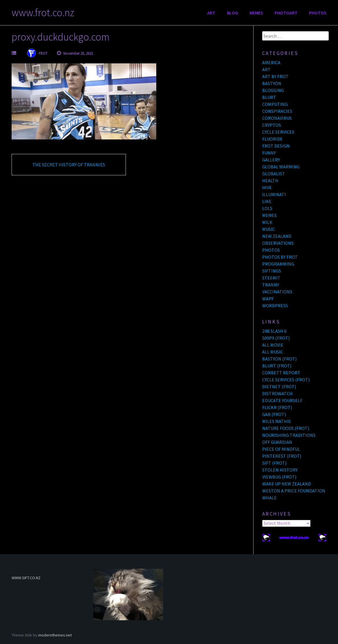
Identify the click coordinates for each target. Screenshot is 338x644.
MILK (267, 222)
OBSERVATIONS (278, 243)
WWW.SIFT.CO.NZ (26, 578)
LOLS (267, 208)
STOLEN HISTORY (280, 470)
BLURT (269, 97)
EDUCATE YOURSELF (282, 400)
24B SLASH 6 (274, 331)
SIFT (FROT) (274, 463)
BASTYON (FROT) (279, 359)
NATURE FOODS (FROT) (286, 428)
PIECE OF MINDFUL (281, 449)
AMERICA (271, 62)
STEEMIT (271, 278)
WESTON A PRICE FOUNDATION (294, 491)
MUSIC (269, 229)
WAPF (268, 299)
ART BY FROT (275, 76)
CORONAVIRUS (277, 118)
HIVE (267, 187)
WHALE (269, 498)
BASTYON (272, 83)
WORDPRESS (275, 306)
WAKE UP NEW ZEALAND (286, 484)
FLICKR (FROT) (277, 407)
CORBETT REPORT (281, 373)
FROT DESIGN (276, 146)
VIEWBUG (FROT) (279, 477)
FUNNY (269, 153)
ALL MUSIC (273, 352)
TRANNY (271, 285)
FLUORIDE (272, 139)
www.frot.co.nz (43, 13)
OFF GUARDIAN (277, 442)
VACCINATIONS (277, 292)
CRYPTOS (272, 125)
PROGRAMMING (278, 264)
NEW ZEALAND (277, 236)
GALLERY (271, 160)
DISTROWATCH (277, 393)
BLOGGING (273, 90)
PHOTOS (318, 13)
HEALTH (270, 181)
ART (211, 13)
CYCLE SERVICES (278, 132)
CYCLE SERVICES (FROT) (286, 380)
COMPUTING (275, 104)
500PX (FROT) (276, 338)
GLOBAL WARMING (281, 167)
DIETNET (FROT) (279, 387)
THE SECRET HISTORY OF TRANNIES (69, 165)
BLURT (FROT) (277, 366)
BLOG (232, 13)
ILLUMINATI (274, 194)
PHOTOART (286, 13)
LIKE (267, 201)
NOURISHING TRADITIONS (289, 435)
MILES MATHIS (277, 421)
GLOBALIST (274, 174)
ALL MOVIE (273, 345)
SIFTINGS (272, 271)
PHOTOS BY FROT (280, 257)
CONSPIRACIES (277, 111)
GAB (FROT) (274, 414)
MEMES (256, 13)
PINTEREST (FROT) (282, 456)
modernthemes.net (55, 635)
